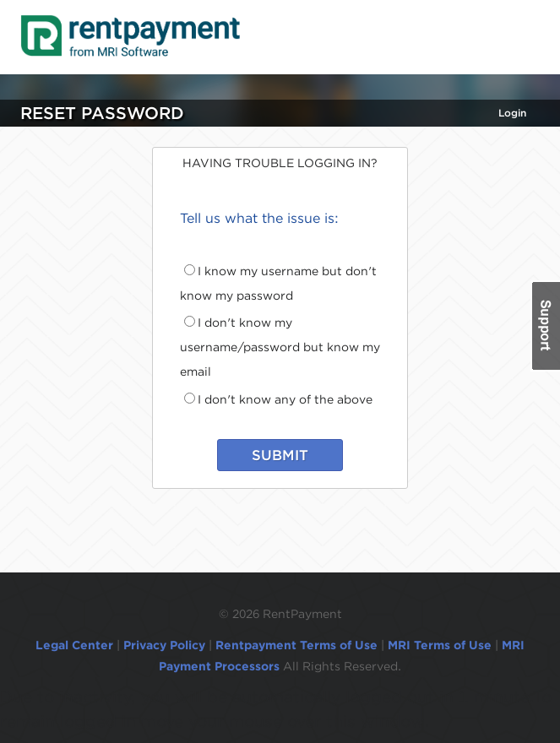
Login (512, 113)
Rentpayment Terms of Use (296, 645)
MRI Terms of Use (440, 645)
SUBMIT (280, 455)
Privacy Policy (164, 645)
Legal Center (74, 645)
